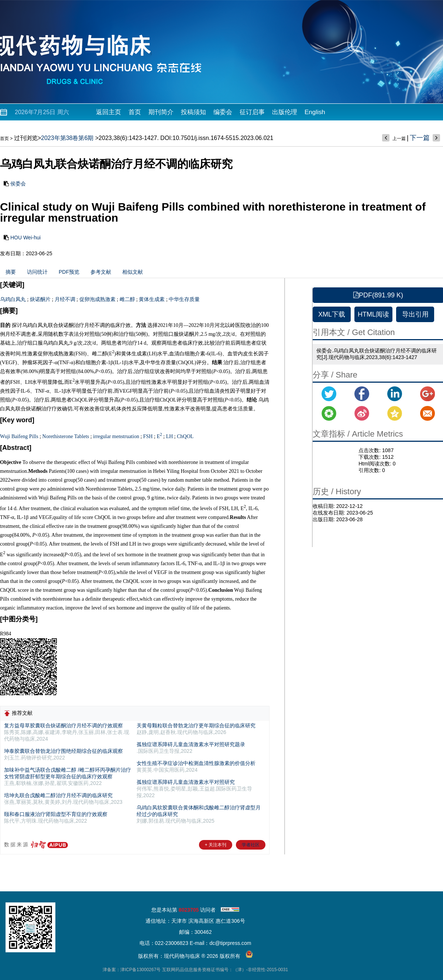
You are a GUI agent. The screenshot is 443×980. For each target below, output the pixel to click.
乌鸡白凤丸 (13, 299)
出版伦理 (285, 112)
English (315, 112)
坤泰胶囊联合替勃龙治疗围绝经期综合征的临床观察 (63, 751)
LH (170, 436)
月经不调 (65, 299)
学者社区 (251, 845)
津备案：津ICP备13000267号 (132, 970)
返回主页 (109, 112)
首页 (135, 112)
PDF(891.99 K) (378, 295)
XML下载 (332, 314)
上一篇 (399, 139)
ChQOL (185, 436)
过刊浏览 (26, 138)
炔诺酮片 (40, 299)
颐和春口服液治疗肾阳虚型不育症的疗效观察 (56, 814)
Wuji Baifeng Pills (19, 436)
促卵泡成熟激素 (97, 299)
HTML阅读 (373, 314)
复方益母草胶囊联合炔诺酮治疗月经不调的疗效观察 (63, 725)
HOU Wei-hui (25, 238)
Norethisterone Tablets (66, 436)
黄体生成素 (152, 299)
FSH (148, 436)
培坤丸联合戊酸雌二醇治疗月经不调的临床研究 (58, 795)
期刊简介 (161, 112)
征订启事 (252, 112)
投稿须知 (193, 112)
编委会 (223, 112)
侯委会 (18, 184)
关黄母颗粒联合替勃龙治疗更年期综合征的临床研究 (196, 725)
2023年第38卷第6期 (67, 138)
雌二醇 (127, 299)
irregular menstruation (116, 436)
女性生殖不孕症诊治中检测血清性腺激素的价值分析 (196, 763)
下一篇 (420, 138)
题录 (240, 744)
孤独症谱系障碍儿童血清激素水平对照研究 (191, 744)
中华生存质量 (184, 299)
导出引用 (415, 314)
